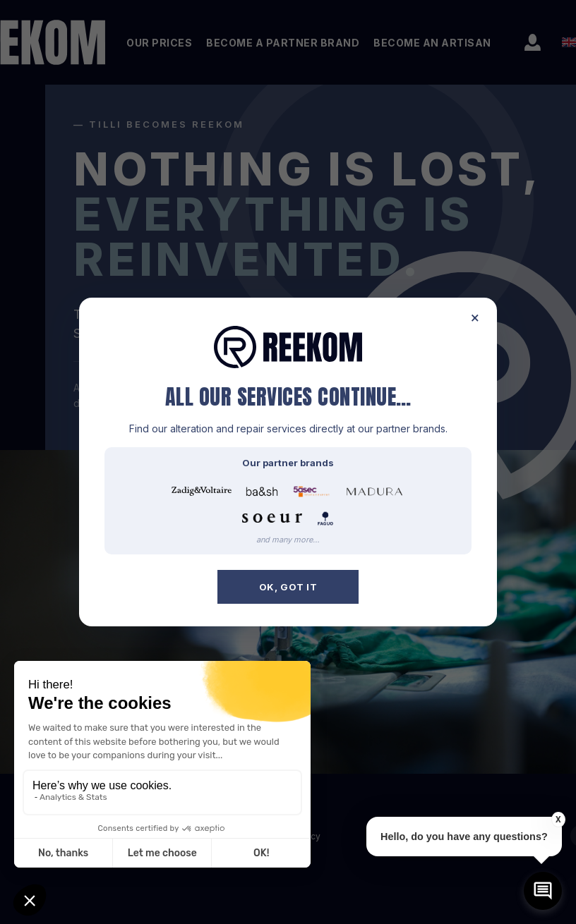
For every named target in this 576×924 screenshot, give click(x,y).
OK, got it (288, 587)
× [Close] (475, 318)
